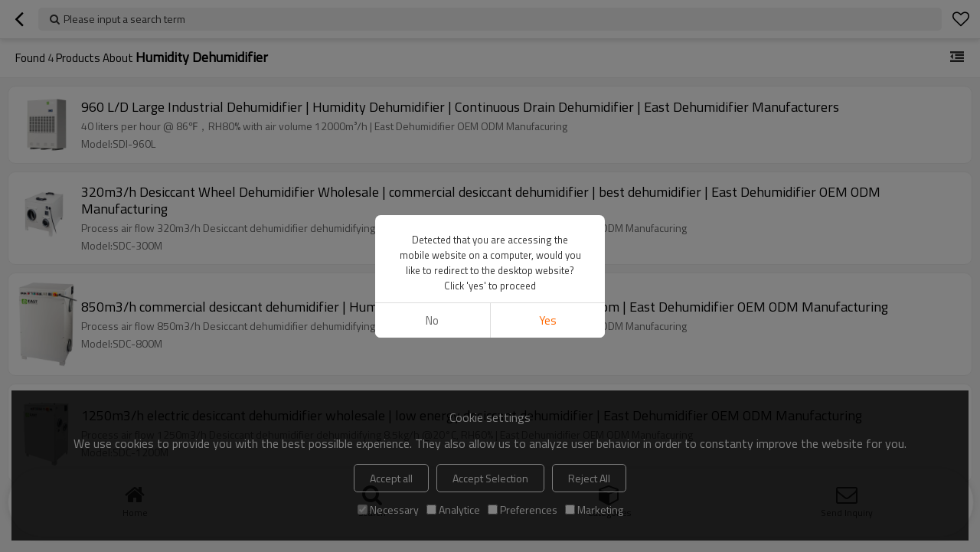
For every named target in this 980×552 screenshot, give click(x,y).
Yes (548, 320)
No (432, 320)
